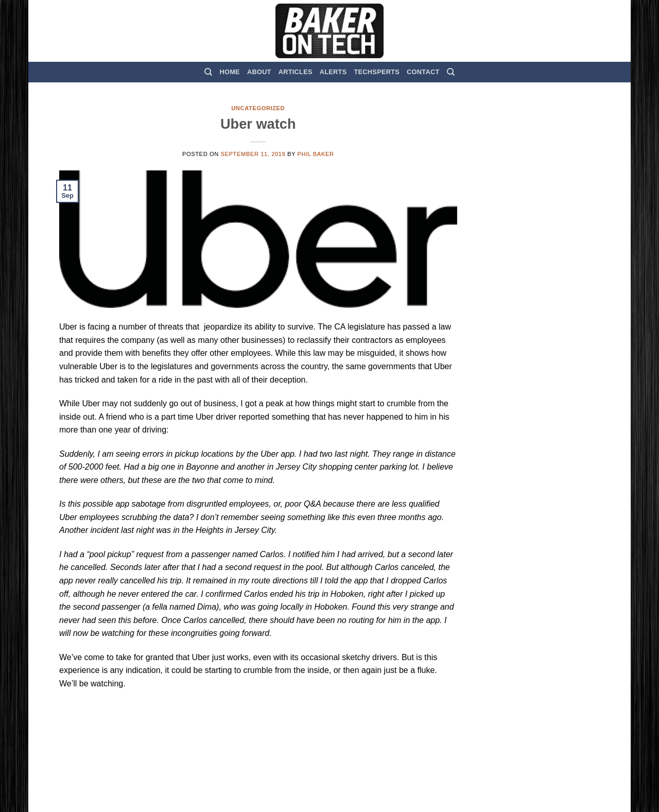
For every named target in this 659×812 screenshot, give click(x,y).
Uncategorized (258, 108)
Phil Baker (315, 154)
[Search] (208, 72)
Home (230, 72)
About (259, 72)
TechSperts (377, 72)
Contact (423, 72)
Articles (296, 72)
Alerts (333, 72)
